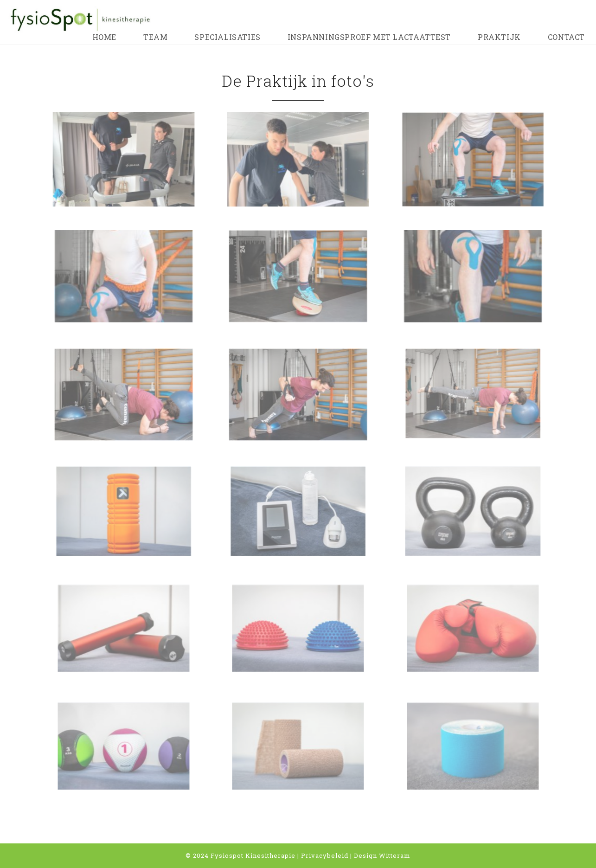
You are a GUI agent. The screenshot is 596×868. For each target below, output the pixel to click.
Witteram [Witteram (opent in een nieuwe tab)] (395, 855)
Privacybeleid (325, 855)
